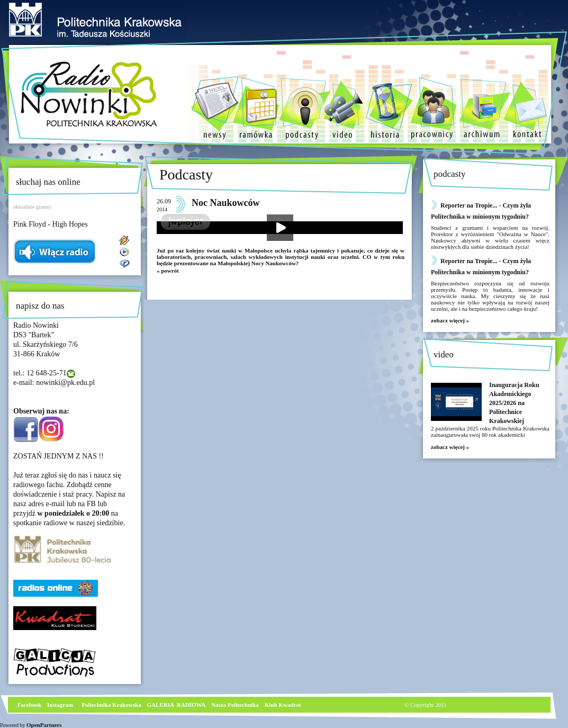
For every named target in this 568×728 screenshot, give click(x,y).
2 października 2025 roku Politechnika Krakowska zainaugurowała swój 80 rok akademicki (490, 432)
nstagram (61, 705)
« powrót (168, 271)
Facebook (29, 705)
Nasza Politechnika (235, 705)
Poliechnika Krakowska (112, 705)
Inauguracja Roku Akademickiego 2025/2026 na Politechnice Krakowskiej (514, 403)
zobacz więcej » (450, 320)
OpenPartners (44, 725)
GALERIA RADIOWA (177, 705)
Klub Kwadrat (283, 705)
